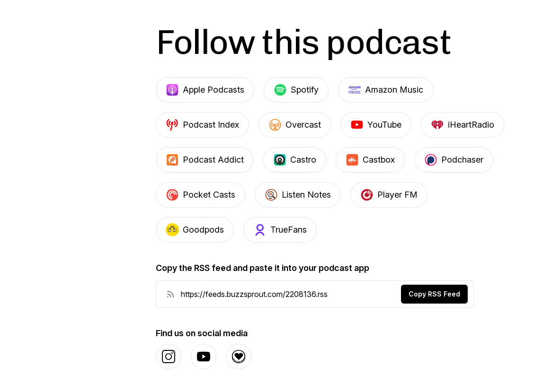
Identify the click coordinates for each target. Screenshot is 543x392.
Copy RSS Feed (434, 294)
